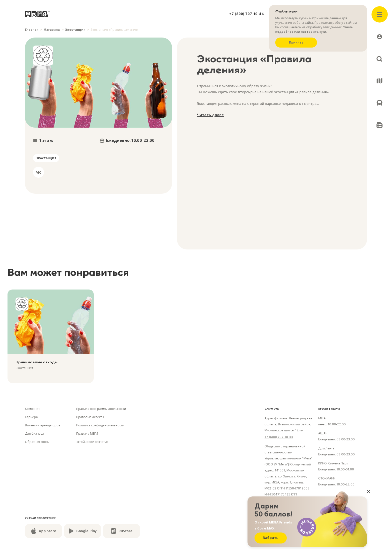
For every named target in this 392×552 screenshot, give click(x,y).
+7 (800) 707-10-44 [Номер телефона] (279, 437)
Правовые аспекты (90, 417)
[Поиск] (379, 59)
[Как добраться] (379, 103)
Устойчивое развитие (92, 442)
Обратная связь (37, 442)
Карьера (31, 417)
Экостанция (75, 30)
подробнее (284, 32)
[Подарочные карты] (379, 125)
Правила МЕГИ (87, 434)
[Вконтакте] (38, 172)
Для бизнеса (34, 434)
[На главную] (37, 14)
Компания (33, 409)
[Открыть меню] (380, 14)
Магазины (52, 30)
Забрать (271, 538)
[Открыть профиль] (379, 37)
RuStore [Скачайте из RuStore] (121, 531)
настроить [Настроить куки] (310, 32)
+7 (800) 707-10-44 (247, 14)
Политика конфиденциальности (100, 425)
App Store (43, 531)
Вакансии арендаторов (43, 425)
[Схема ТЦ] (379, 81)
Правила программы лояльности (101, 409)
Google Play (82, 531)
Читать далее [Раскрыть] (210, 115)
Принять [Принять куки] (296, 42)
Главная (32, 30)
